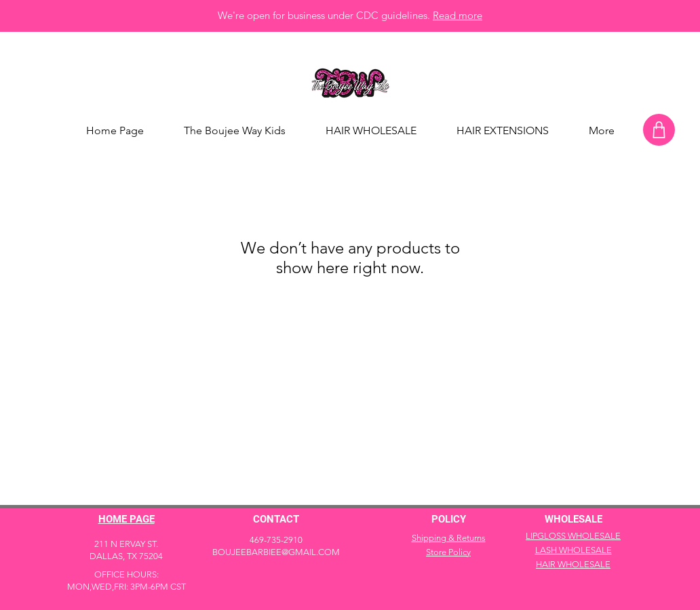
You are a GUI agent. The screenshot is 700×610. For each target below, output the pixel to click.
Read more (458, 15)
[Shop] (659, 130)
